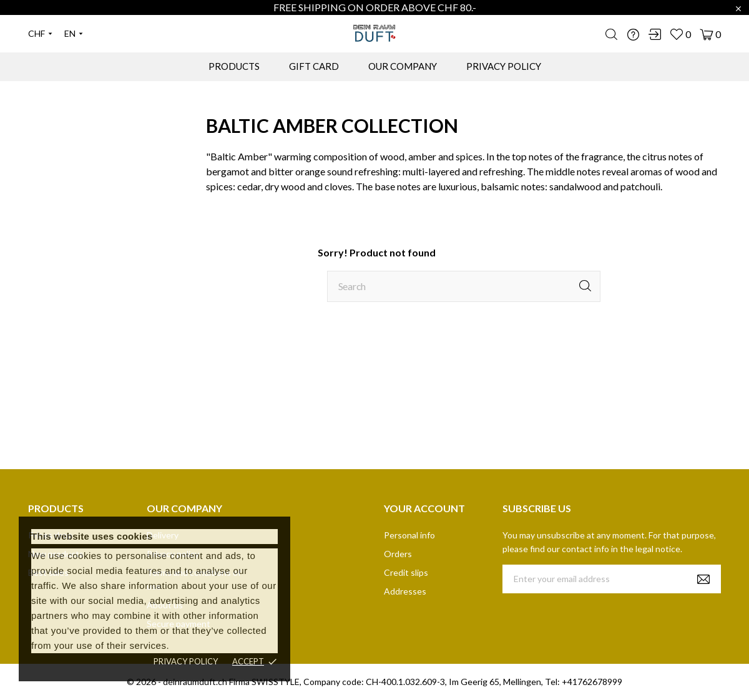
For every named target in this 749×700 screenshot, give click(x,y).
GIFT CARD (314, 66)
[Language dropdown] (74, 34)
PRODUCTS (234, 66)
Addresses (405, 591)
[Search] (464, 286)
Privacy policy (186, 661)
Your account (424, 508)
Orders (398, 554)
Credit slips (406, 572)
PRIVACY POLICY (504, 66)
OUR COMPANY (403, 66)
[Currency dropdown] (40, 34)
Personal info (409, 535)
